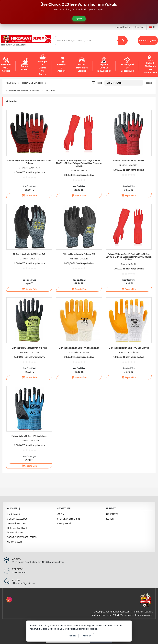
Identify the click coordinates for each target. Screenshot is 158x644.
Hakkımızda (112, 514)
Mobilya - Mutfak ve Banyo (43, 65)
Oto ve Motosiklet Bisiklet (82, 65)
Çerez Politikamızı (72, 629)
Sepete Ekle (29, 195)
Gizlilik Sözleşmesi (18, 519)
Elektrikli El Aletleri (62, 65)
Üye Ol (79, 19)
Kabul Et (87, 636)
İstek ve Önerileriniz (68, 519)
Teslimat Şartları (17, 528)
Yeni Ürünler (14, 542)
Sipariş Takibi (64, 523)
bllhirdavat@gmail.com (24, 583)
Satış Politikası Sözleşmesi (22, 537)
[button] (97, 83)
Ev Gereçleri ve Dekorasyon (127, 65)
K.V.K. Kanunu (14, 514)
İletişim (110, 519)
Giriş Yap (140, 27)
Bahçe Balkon (24, 65)
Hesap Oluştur (122, 27)
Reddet (72, 636)
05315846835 (19, 572)
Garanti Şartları (17, 523)
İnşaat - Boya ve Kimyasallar (104, 65)
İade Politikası (15, 533)
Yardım (60, 514)
